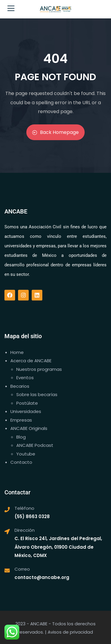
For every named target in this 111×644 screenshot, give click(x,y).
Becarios (20, 386)
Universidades (26, 411)
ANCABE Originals (29, 428)
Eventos (25, 378)
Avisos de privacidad (70, 632)
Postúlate (27, 403)
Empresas (21, 420)
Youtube (26, 454)
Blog (21, 437)
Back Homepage (55, 132)
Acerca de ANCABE (31, 361)
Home (17, 352)
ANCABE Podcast (35, 445)
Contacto (21, 462)
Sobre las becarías (37, 394)
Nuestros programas (39, 369)
